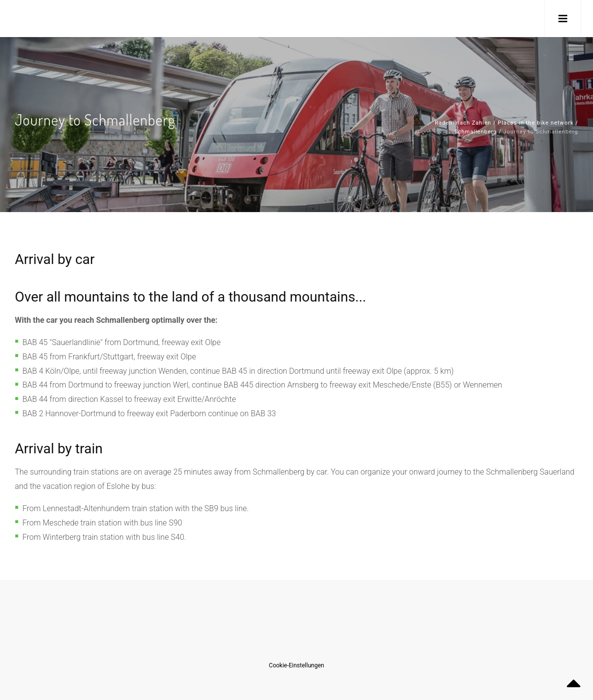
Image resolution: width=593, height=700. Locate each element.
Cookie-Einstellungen (296, 665)
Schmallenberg (476, 132)
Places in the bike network (536, 123)
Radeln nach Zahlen (463, 123)
